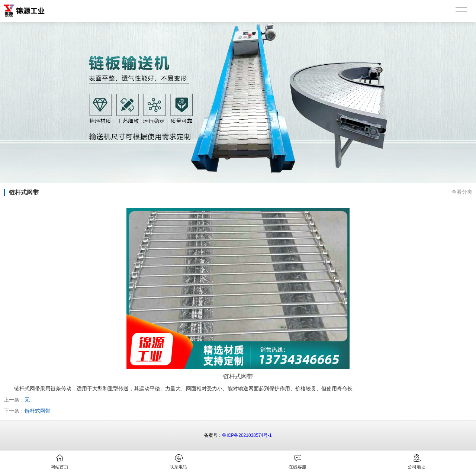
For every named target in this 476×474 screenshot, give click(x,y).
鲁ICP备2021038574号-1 (247, 435)
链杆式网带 (38, 411)
